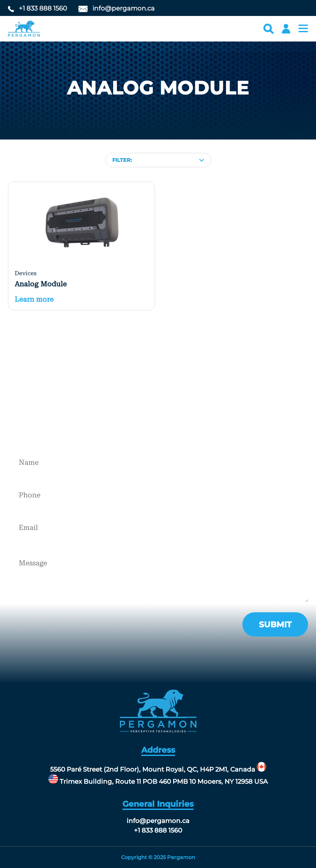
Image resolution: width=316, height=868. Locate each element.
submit (275, 624)
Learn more (34, 299)
